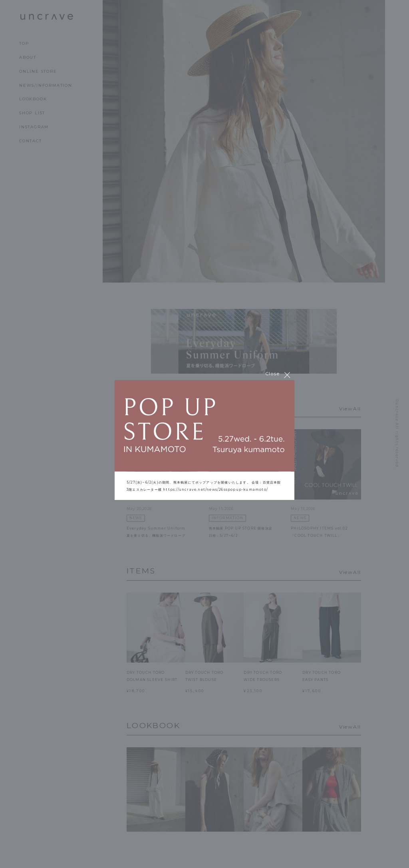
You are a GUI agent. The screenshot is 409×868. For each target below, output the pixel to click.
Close (278, 374)
